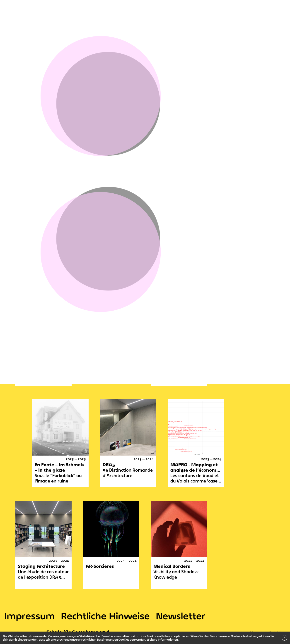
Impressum (30, 616)
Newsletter (181, 616)
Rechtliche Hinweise (105, 616)
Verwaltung (26, 170)
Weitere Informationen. (163, 639)
